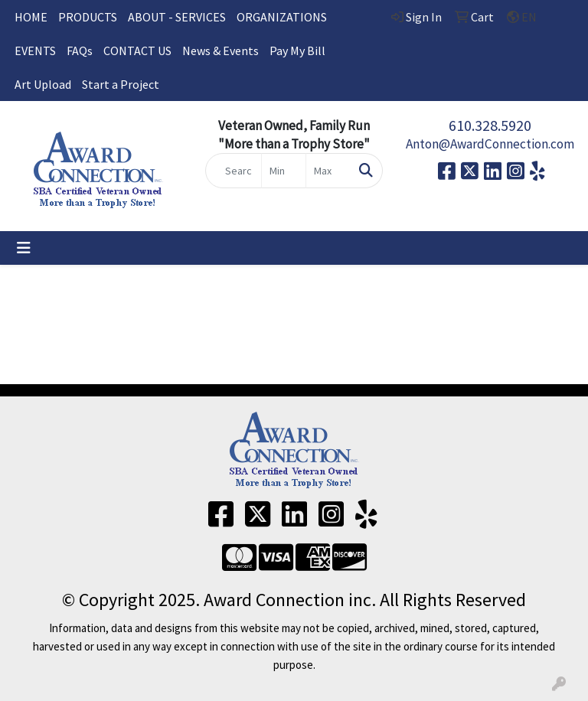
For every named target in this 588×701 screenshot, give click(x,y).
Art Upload (43, 84)
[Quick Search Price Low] (284, 171)
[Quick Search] (234, 171)
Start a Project (121, 84)
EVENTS (35, 51)
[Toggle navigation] (24, 248)
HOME (31, 17)
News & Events (220, 51)
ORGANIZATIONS (282, 17)
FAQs (80, 51)
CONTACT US (137, 51)
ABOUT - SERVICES (177, 17)
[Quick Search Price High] (328, 171)
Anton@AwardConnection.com (490, 144)
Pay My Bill (297, 51)
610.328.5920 (490, 125)
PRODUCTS (88, 17)
